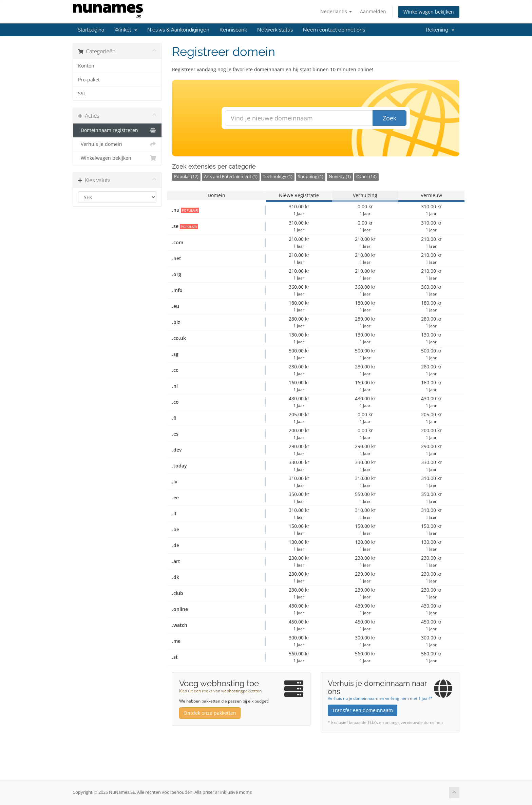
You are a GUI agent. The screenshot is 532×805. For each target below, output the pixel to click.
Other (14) (366, 177)
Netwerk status (275, 30)
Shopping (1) (311, 177)
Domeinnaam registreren (117, 130)
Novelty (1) (340, 177)
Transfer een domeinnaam (363, 710)
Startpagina (91, 30)
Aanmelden (373, 11)
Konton (86, 66)
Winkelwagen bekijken (429, 12)
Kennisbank (233, 30)
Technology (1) (278, 177)
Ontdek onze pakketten (210, 713)
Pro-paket (89, 80)
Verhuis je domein (117, 144)
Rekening (440, 30)
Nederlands (336, 11)
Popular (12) (186, 177)
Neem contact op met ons (334, 30)
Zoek (389, 118)
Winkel (126, 30)
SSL (82, 94)
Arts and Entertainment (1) (231, 177)
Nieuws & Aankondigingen (178, 30)
